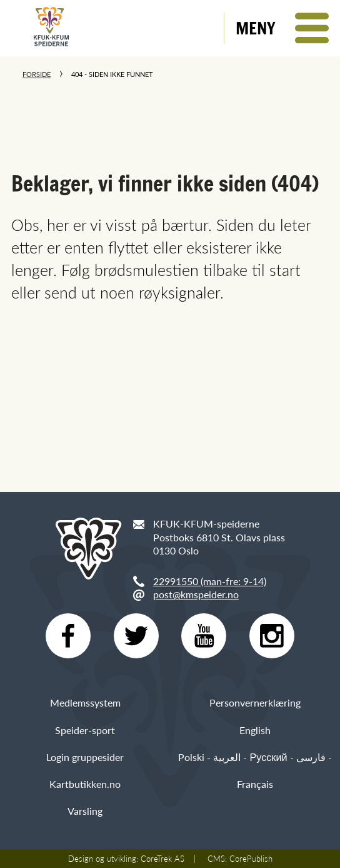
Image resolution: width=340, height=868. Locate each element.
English (255, 730)
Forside (37, 74)
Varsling (85, 811)
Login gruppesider (85, 757)
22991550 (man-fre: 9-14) (210, 581)
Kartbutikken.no (85, 784)
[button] (282, 28)
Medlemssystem (85, 702)
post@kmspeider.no (196, 594)
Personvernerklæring (255, 702)
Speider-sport (85, 730)
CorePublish (251, 859)
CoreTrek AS (162, 859)
